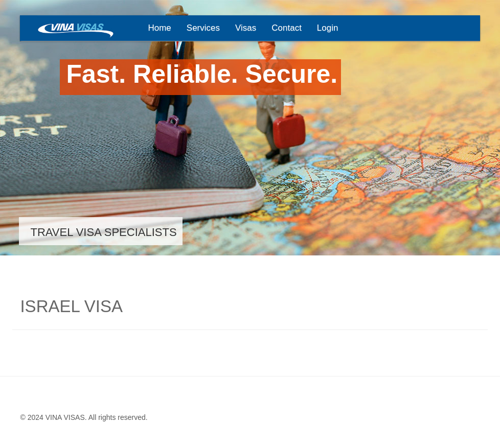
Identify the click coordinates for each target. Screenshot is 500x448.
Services (203, 28)
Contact (287, 28)
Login (328, 28)
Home (159, 28)
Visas (246, 28)
